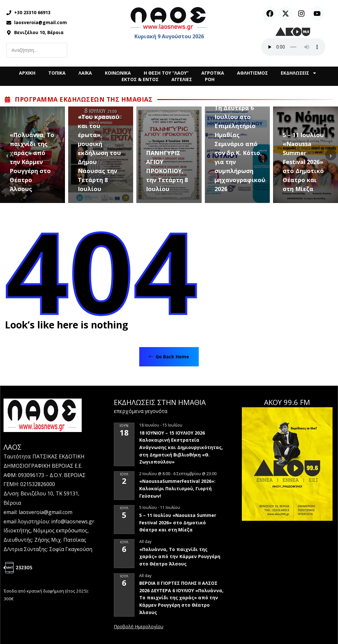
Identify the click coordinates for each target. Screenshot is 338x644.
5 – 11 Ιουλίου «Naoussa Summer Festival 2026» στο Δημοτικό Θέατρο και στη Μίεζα (303, 162)
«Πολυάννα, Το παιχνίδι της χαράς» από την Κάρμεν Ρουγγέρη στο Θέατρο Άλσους (32, 162)
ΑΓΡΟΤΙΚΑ (213, 73)
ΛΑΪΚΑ (85, 73)
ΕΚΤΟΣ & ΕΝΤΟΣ (140, 79)
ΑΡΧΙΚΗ (27, 73)
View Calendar (139, 627)
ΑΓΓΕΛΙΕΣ (182, 79)
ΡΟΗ (210, 79)
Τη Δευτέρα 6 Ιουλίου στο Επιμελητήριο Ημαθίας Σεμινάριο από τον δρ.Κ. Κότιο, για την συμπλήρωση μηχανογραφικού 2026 (240, 148)
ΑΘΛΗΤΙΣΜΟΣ (252, 73)
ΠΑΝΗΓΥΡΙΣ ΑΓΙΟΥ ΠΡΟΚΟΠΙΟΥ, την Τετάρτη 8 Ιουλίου (167, 171)
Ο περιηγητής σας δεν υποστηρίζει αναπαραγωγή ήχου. (293, 47)
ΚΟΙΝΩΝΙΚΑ (118, 73)
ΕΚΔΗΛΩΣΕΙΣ (299, 73)
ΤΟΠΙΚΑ (57, 73)
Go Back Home (169, 357)
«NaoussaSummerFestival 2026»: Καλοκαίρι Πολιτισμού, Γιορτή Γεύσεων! (177, 488)
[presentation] (7, 155)
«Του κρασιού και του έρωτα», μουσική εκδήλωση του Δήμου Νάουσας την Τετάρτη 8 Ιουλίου (99, 153)
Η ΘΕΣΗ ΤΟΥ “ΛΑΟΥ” (166, 73)
